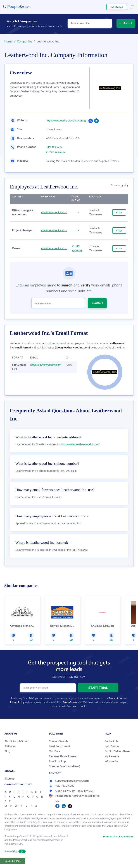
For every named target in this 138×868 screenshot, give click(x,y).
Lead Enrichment (60, 755)
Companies (25, 42)
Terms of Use (116, 708)
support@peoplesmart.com (69, 790)
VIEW (119, 213)
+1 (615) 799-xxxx (55, 152)
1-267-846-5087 (62, 795)
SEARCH (126, 24)
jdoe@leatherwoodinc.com (46, 365)
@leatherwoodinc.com (54, 212)
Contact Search (58, 750)
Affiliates (10, 755)
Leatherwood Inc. (61, 343)
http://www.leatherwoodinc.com (65, 121)
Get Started (117, 7)
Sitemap (10, 788)
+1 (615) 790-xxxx (77, 248)
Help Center (112, 755)
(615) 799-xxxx (54, 147)
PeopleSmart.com (72, 712)
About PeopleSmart (17, 750)
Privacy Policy (17, 712)
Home (8, 42)
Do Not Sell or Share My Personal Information (117, 765)
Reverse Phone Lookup (63, 765)
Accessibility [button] (15, 860)
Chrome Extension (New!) (65, 775)
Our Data (55, 760)
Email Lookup (57, 770)
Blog (7, 760)
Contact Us (111, 750)
